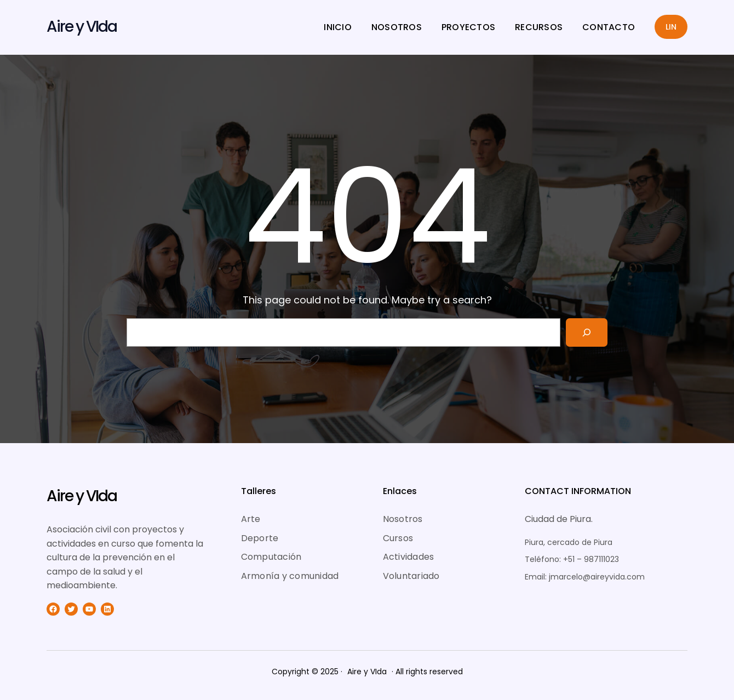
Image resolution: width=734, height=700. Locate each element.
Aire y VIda (82, 27)
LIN (671, 27)
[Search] (587, 332)
